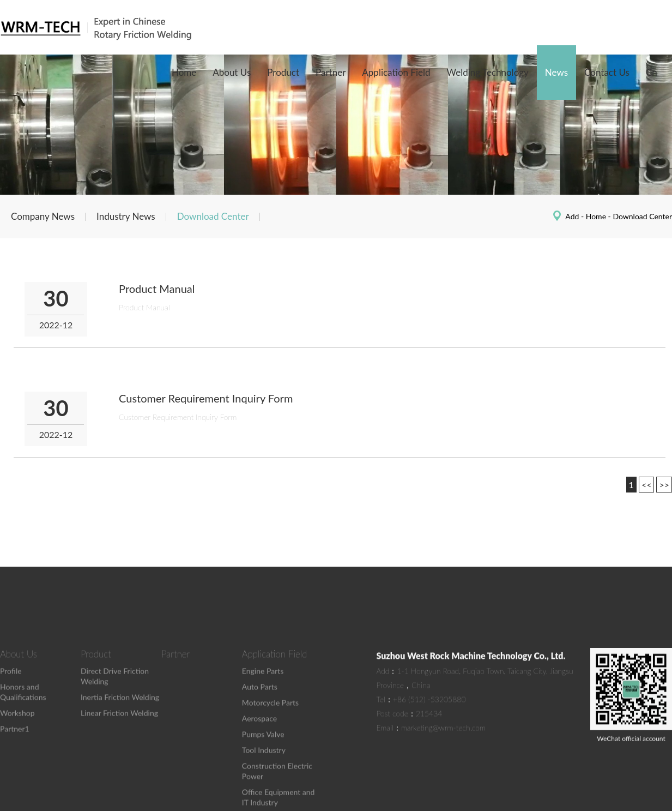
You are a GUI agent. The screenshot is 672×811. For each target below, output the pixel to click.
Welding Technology (488, 72)
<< (647, 485)
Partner (331, 72)
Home (184, 72)
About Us (232, 72)
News (556, 72)
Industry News (126, 216)
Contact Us (607, 72)
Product (283, 72)
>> (664, 485)
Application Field (396, 72)
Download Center (213, 216)
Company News (43, 216)
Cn (652, 72)
